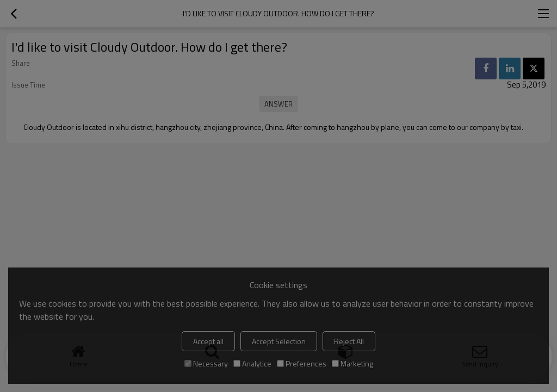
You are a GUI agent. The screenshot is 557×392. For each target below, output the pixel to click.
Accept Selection (279, 341)
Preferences (302, 363)
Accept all (208, 341)
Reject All (349, 341)
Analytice (252, 363)
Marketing (352, 363)
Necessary (206, 363)
